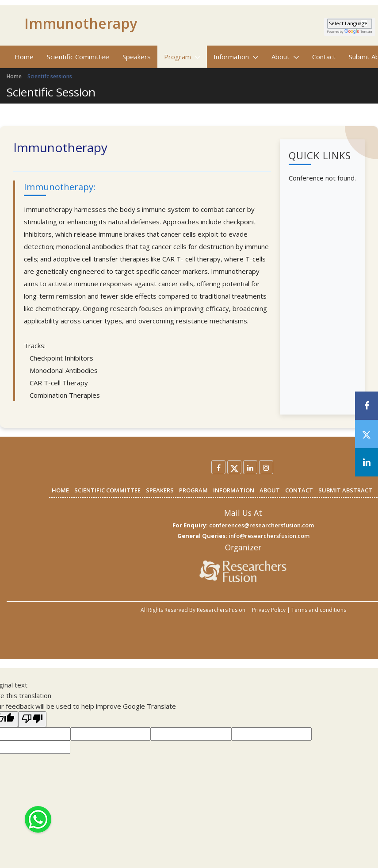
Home (24, 57)
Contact (324, 57)
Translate (358, 32)
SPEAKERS (160, 490)
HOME (60, 490)
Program (182, 57)
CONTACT (299, 490)
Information (236, 57)
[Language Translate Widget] (350, 24)
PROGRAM (193, 490)
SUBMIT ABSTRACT (345, 490)
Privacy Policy (269, 610)
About (285, 57)
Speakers (137, 57)
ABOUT (270, 490)
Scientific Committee (78, 57)
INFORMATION (234, 490)
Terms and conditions (319, 610)
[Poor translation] (32, 719)
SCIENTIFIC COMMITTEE (107, 490)
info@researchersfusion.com (269, 536)
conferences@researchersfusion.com (262, 525)
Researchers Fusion (221, 610)
